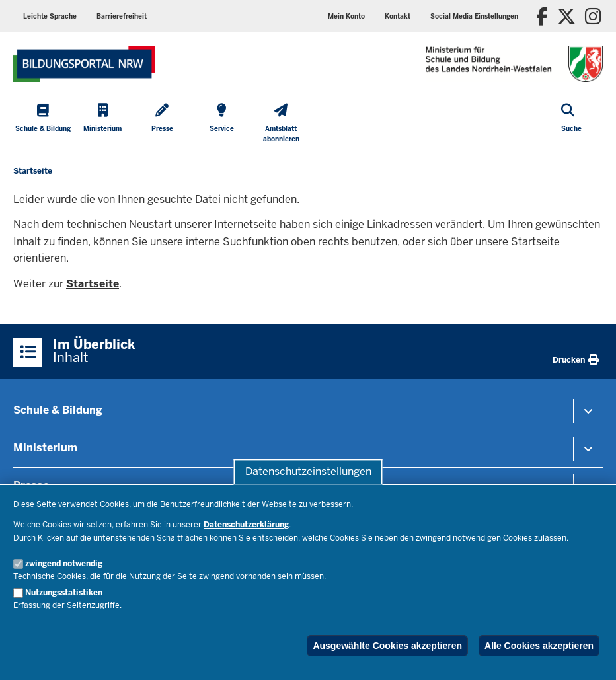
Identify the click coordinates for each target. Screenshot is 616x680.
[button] (474, 16)
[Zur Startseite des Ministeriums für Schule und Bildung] (84, 64)
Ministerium (45, 448)
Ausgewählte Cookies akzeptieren (387, 646)
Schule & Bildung (58, 410)
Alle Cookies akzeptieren (539, 646)
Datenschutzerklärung (246, 525)
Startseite (93, 284)
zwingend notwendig (64, 564)
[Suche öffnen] (571, 125)
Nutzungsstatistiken (64, 593)
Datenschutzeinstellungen (308, 472)
